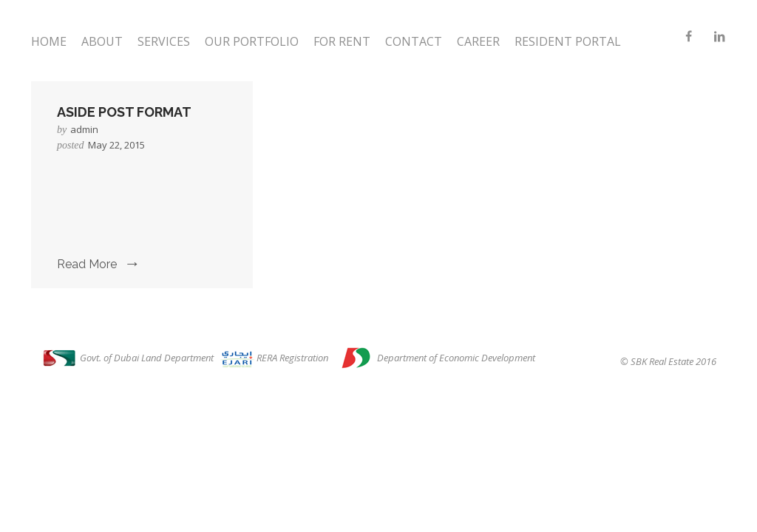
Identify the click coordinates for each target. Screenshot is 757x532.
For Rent (342, 41)
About (102, 41)
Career (478, 41)
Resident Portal (568, 41)
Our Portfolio (252, 41)
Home (49, 41)
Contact (414, 41)
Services (164, 41)
